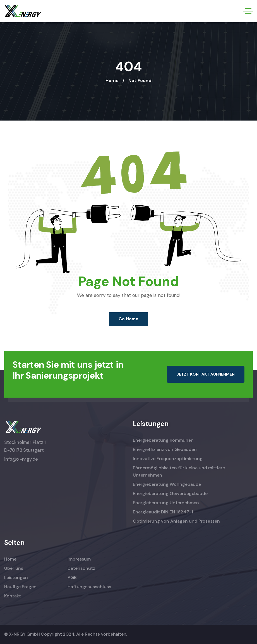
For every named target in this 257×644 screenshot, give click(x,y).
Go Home (128, 319)
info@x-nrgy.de (21, 459)
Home (112, 80)
